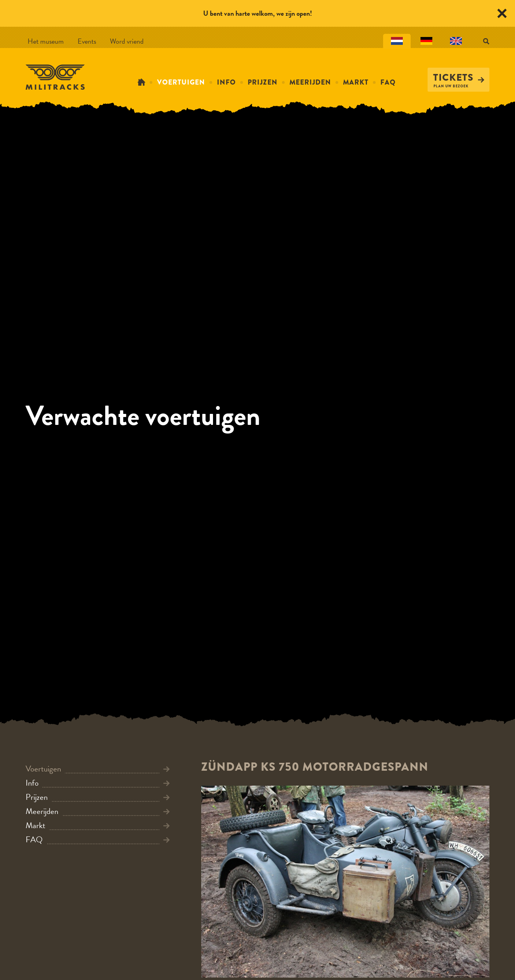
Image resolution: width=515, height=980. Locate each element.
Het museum (46, 41)
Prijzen (263, 82)
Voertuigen (181, 82)
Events (87, 41)
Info (226, 82)
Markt (356, 82)
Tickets (459, 78)
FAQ (388, 82)
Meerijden (310, 82)
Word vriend (127, 41)
